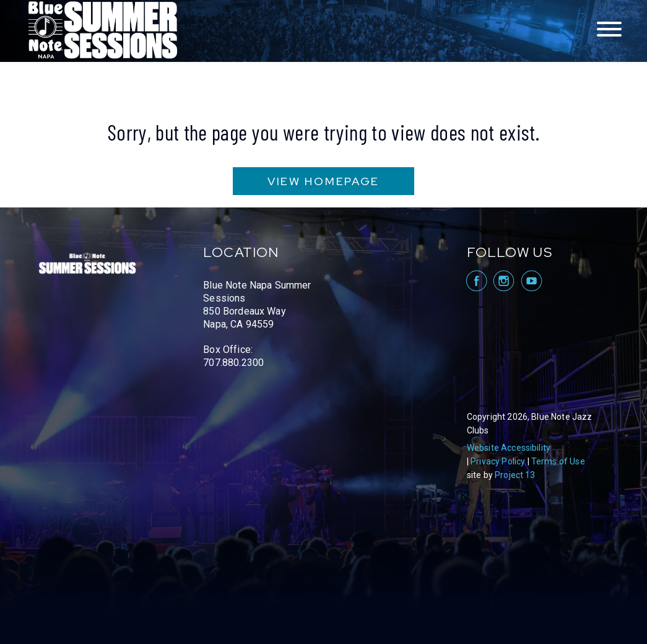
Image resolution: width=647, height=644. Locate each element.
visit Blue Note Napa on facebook (476, 281)
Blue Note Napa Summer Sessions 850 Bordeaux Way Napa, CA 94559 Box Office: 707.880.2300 (257, 324)
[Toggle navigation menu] (609, 30)
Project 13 (515, 475)
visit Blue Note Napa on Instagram (504, 281)
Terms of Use (558, 461)
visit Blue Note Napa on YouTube (532, 281)
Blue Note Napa (103, 31)
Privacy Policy (498, 461)
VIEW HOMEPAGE (323, 181)
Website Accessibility (509, 448)
